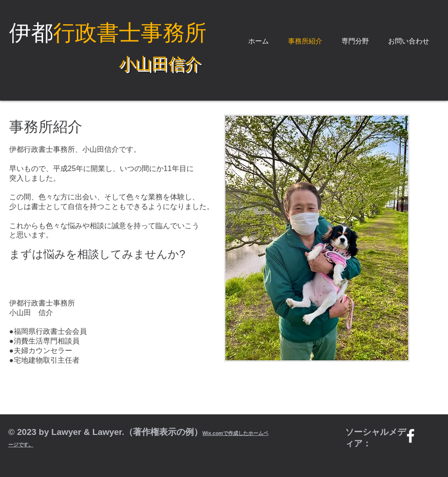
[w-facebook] (411, 436)
